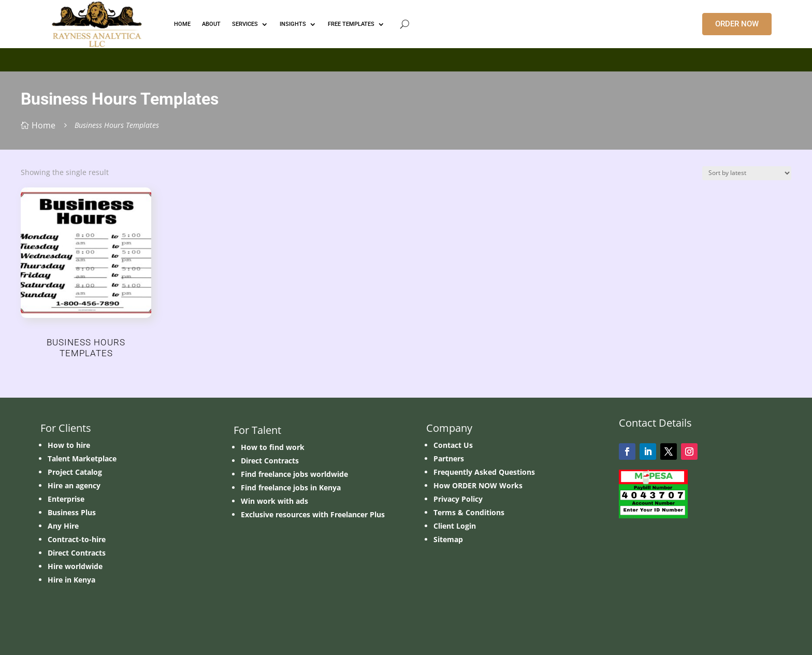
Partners (449, 458)
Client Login (455, 526)
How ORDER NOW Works (478, 485)
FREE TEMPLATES (351, 24)
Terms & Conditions (469, 512)
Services (245, 24)
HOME (182, 24)
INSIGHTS (293, 24)
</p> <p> (406, 58)
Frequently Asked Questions (484, 472)
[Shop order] (747, 173)
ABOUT (211, 24)
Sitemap (448, 539)
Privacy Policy (458, 499)
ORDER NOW (737, 24)
